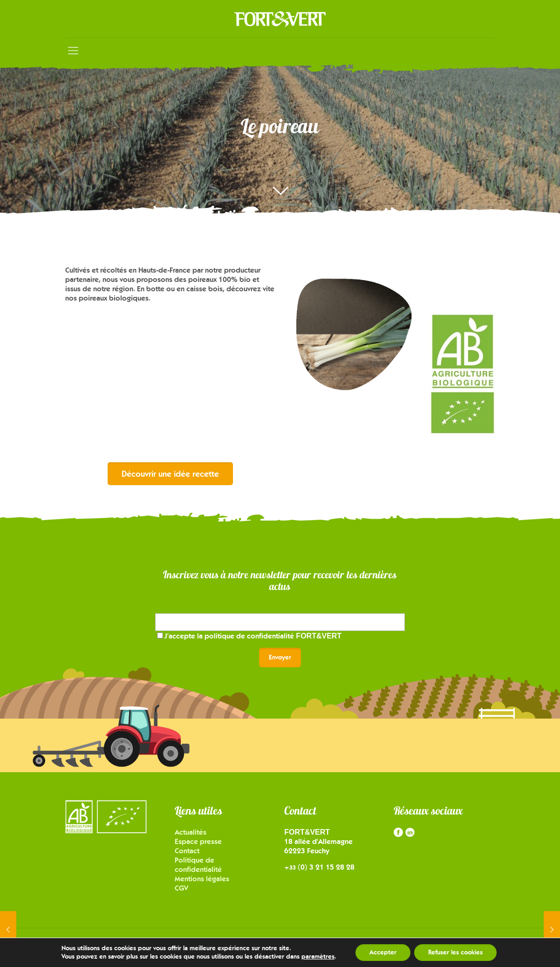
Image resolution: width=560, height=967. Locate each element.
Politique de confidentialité (198, 865)
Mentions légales (202, 879)
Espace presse (198, 841)
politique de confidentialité (273, 636)
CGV (181, 888)
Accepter (383, 952)
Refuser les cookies (455, 952)
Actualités (191, 832)
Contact (187, 851)
